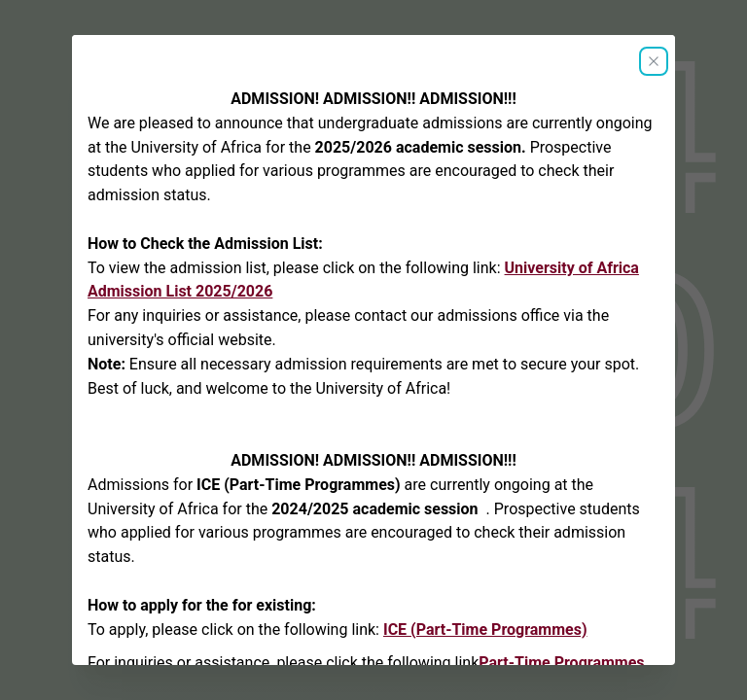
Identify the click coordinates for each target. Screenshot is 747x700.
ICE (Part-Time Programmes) (485, 630)
